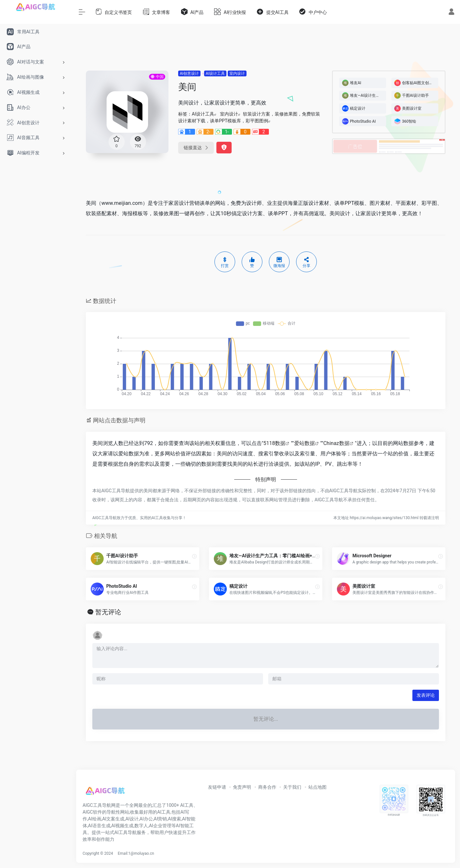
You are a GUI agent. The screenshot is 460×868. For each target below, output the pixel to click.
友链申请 (217, 787)
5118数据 (274, 443)
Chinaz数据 (336, 443)
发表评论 (426, 695)
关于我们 (292, 787)
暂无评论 (108, 612)
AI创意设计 (189, 73)
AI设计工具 (215, 73)
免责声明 (242, 787)
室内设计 (237, 73)
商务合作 (267, 787)
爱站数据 (305, 443)
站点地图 (317, 787)
